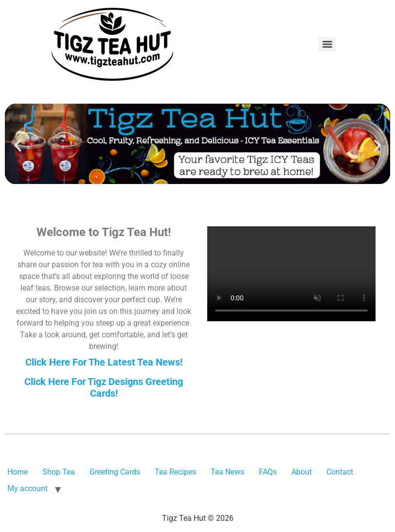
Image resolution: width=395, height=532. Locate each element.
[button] (18, 146)
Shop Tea (59, 472)
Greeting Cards (115, 472)
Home (18, 472)
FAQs (268, 472)
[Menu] (327, 44)
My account (27, 488)
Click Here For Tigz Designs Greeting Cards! (104, 387)
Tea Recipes (175, 472)
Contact (340, 472)
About (302, 472)
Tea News (227, 472)
